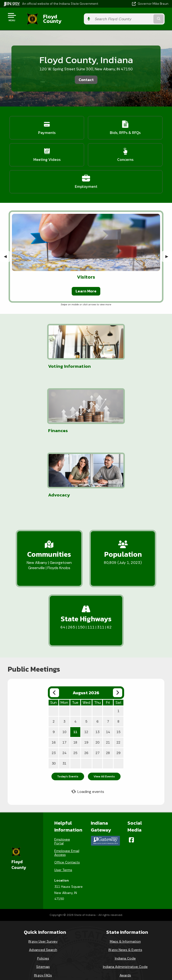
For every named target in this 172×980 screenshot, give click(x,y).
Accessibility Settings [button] (84, 943)
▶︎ (169, 253)
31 (64, 696)
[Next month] (118, 626)
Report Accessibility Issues (84, 952)
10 (64, 665)
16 (54, 675)
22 (118, 675)
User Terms (63, 803)
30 (54, 696)
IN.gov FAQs (43, 908)
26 (86, 686)
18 (75, 675)
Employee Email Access (67, 786)
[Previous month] (54, 626)
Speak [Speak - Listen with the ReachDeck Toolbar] (83, 965)
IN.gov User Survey (43, 874)
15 (118, 665)
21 (108, 675)
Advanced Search (43, 883)
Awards (125, 908)
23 (54, 686)
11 (75, 665)
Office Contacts (67, 795)
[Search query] (145, 17)
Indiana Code (125, 891)
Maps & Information (125, 874)
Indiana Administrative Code (125, 900)
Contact (86, 76)
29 (118, 686)
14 (108, 665)
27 (97, 686)
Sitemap (43, 900)
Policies (43, 891)
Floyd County (55, 17)
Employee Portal (62, 774)
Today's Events (68, 709)
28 (108, 686)
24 (64, 686)
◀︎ (7, 253)
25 (75, 686)
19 (86, 675)
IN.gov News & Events (125, 883)
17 (64, 675)
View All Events (104, 709)
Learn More (86, 287)
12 (86, 665)
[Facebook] (131, 773)
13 (97, 665)
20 (97, 675)
